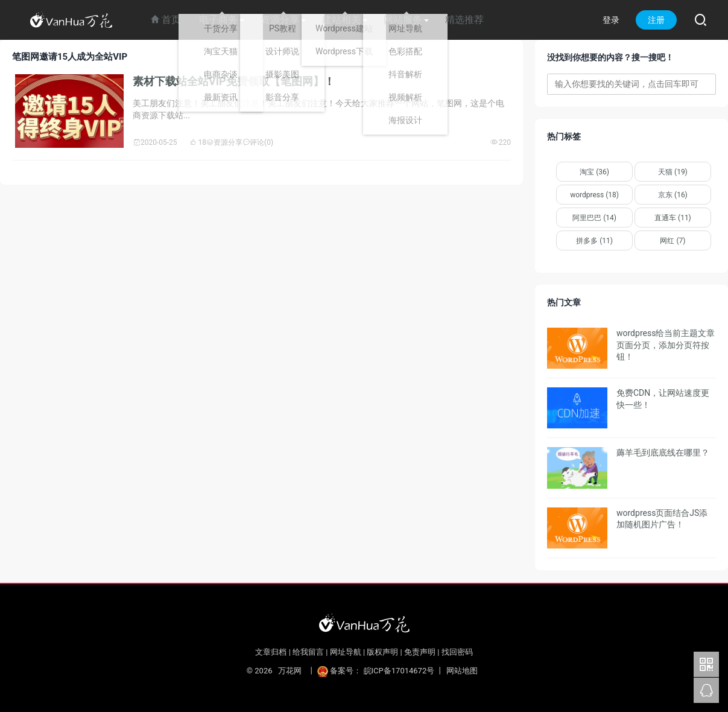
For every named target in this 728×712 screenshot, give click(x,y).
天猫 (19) (673, 172)
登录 (611, 20)
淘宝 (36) (594, 172)
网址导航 (346, 652)
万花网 (290, 671)
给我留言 (308, 652)
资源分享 (280, 20)
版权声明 (382, 652)
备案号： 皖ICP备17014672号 (377, 671)
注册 (656, 20)
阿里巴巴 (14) (594, 218)
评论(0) (258, 142)
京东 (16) (673, 195)
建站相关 (341, 20)
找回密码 (457, 652)
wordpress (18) (594, 195)
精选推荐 (464, 20)
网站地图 (462, 671)
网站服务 (403, 20)
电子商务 (218, 20)
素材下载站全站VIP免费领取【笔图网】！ (234, 81)
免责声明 (420, 652)
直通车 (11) (673, 218)
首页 (166, 20)
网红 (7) (673, 241)
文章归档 (271, 652)
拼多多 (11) (594, 241)
